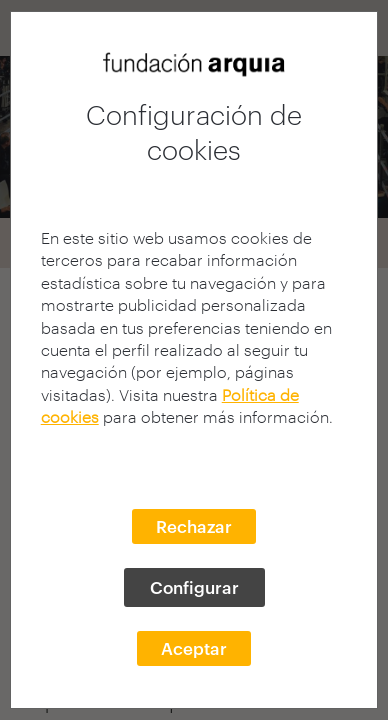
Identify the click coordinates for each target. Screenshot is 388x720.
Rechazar (194, 526)
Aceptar (194, 648)
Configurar (194, 587)
